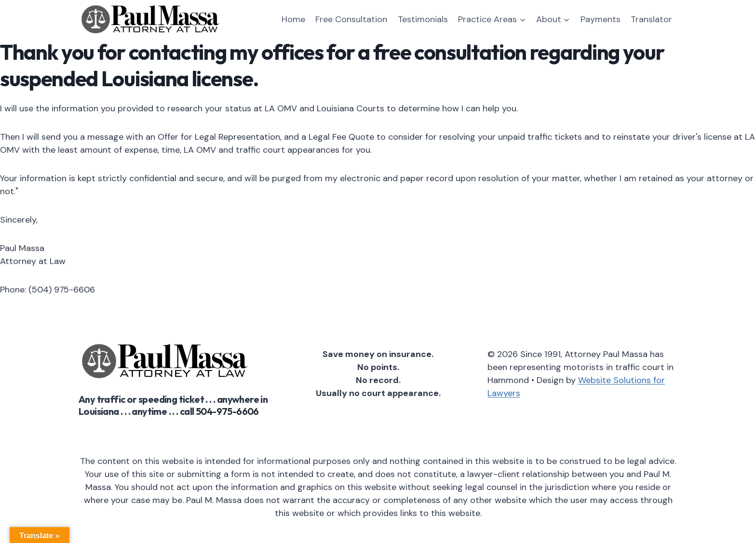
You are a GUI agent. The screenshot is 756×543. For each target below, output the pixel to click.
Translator (651, 19)
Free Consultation (351, 19)
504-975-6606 (227, 411)
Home (293, 19)
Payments (601, 19)
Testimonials (423, 19)
